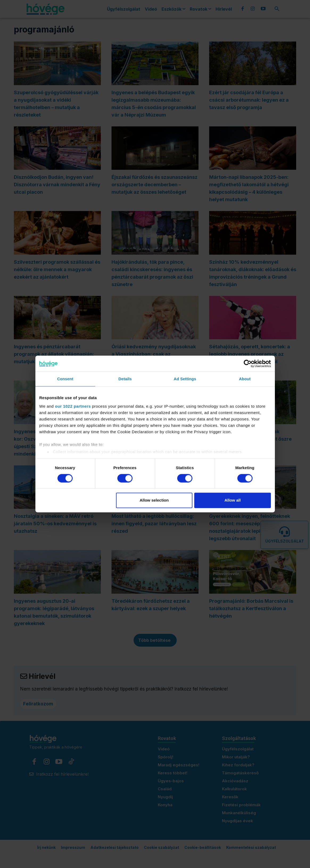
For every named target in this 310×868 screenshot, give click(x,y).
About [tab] (245, 379)
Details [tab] (125, 379)
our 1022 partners (73, 406)
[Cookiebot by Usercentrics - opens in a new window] (248, 363)
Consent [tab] (65, 379)
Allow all (233, 500)
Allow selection (154, 500)
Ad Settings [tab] (185, 379)
